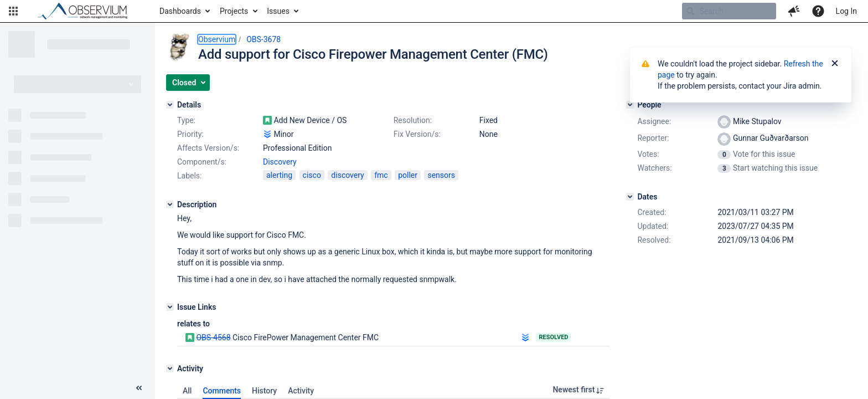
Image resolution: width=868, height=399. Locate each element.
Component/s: (202, 162)
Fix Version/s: (417, 134)
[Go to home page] (87, 11)
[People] (630, 105)
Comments (222, 391)
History (264, 391)
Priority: (190, 134)
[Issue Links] (170, 307)
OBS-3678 (263, 39)
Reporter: (653, 138)
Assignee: (654, 121)
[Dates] (630, 197)
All (187, 391)
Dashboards (180, 11)
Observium (217, 39)
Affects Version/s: (208, 148)
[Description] (170, 204)
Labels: (189, 176)
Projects (234, 11)
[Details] (170, 105)
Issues (278, 11)
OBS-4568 (213, 337)
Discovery (280, 162)
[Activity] (170, 369)
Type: (186, 120)
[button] (13, 11)
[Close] (835, 64)
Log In (846, 11)
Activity (301, 391)
